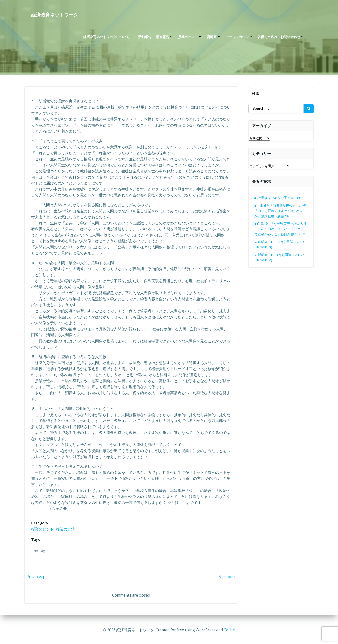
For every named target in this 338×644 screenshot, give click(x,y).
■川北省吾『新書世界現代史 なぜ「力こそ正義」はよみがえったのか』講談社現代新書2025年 (280, 211)
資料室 (214, 38)
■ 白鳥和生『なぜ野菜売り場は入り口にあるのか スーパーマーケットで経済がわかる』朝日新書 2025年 (281, 229)
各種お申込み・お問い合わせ (281, 38)
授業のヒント (190, 38)
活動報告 (145, 38)
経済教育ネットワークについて (108, 38)
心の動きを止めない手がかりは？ (279, 198)
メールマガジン (239, 38)
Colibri (229, 630)
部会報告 (165, 38)
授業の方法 (66, 530)
